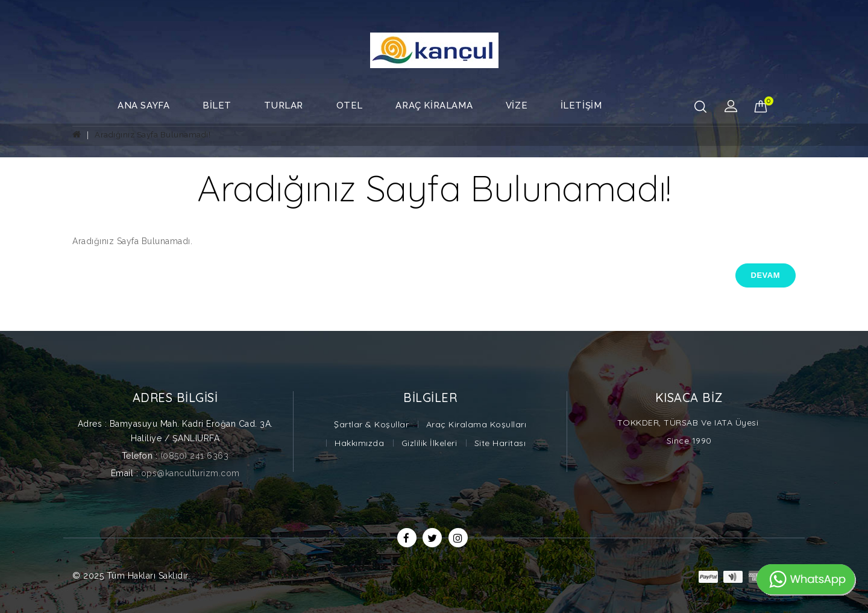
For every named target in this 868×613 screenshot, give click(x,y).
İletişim (581, 105)
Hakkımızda (359, 443)
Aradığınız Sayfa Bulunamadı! (153, 135)
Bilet (217, 105)
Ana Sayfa (143, 105)
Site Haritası (500, 443)
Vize (517, 105)
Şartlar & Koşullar (371, 424)
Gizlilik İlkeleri (429, 443)
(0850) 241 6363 (195, 456)
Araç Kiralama (434, 105)
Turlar (284, 105)
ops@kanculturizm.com (190, 473)
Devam (766, 275)
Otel (350, 105)
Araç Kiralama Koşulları (476, 424)
